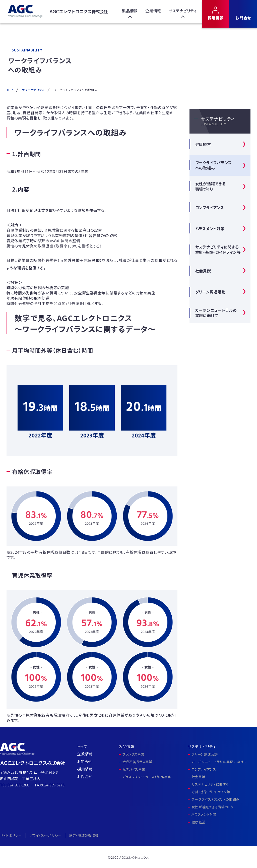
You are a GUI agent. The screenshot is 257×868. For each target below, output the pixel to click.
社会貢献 (203, 271)
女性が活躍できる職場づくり (212, 807)
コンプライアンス (210, 207)
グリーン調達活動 (210, 292)
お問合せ (243, 18)
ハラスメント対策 (210, 229)
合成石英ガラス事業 (137, 762)
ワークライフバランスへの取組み (215, 799)
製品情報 (130, 11)
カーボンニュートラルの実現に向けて (216, 313)
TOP (10, 90)
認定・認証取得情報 (84, 835)
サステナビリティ (183, 11)
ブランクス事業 (134, 754)
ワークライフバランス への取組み (214, 165)
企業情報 (153, 11)
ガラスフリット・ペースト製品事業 (147, 777)
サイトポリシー (11, 835)
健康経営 (203, 144)
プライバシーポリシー (46, 835)
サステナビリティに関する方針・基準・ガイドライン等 (218, 250)
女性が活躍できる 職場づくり (211, 186)
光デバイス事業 (134, 769)
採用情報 (216, 18)
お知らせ (84, 761)
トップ (82, 746)
